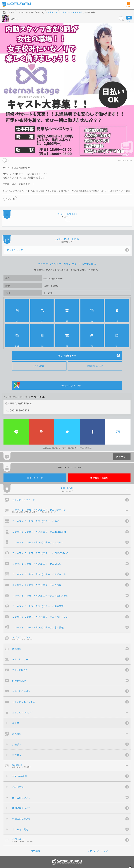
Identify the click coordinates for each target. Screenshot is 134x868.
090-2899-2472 (19, 410)
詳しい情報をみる (67, 355)
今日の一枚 (10, 199)
